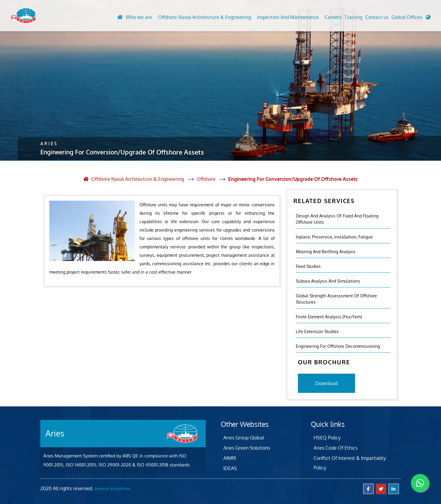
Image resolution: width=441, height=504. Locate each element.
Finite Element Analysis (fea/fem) (329, 317)
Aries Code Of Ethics (335, 448)
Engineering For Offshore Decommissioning (338, 346)
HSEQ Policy (327, 438)
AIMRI (230, 458)
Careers (333, 17)
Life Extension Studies (317, 331)
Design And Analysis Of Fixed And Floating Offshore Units (337, 219)
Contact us (377, 17)
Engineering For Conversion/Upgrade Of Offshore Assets (293, 179)
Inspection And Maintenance (288, 17)
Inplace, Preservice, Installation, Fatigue (334, 237)
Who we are (139, 17)
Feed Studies (308, 266)
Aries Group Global (244, 438)
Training (353, 17)
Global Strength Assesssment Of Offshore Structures (336, 299)
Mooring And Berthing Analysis (326, 252)
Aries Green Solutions (247, 448)
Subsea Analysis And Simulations (328, 281)
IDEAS (230, 468)
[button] (411, 19)
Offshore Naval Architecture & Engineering (205, 17)
